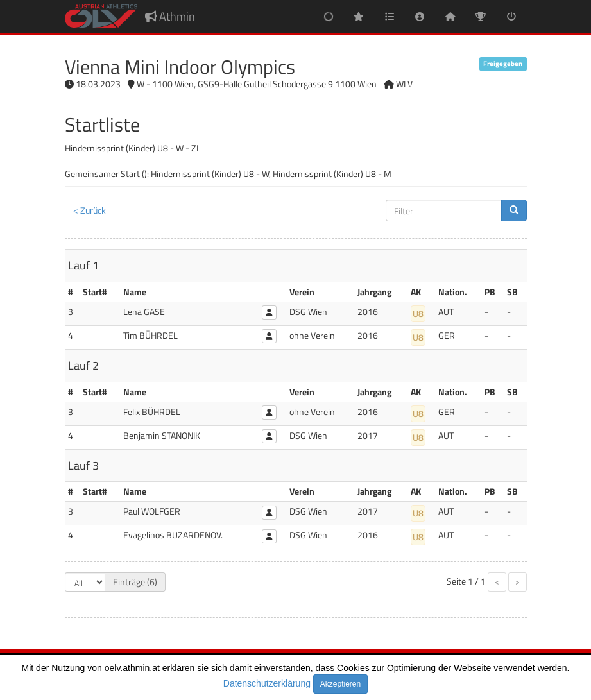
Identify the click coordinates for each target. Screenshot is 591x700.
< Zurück (90, 210)
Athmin (170, 16)
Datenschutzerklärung (267, 683)
